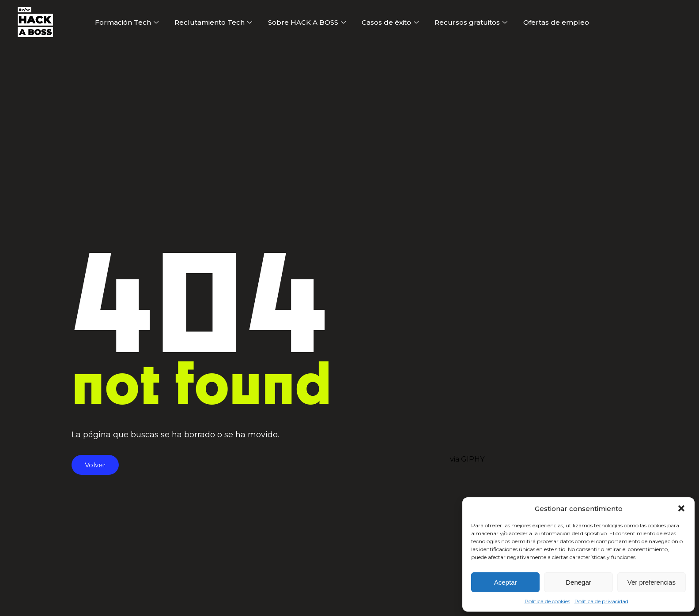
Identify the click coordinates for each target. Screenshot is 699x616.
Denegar (578, 582)
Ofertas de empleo (556, 22)
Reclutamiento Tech (213, 22)
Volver (95, 465)
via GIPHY (467, 459)
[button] (681, 508)
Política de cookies (547, 601)
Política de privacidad (601, 601)
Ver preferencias (652, 582)
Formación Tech (127, 22)
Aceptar (506, 582)
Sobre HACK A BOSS (307, 22)
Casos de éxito (390, 22)
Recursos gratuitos (471, 22)
